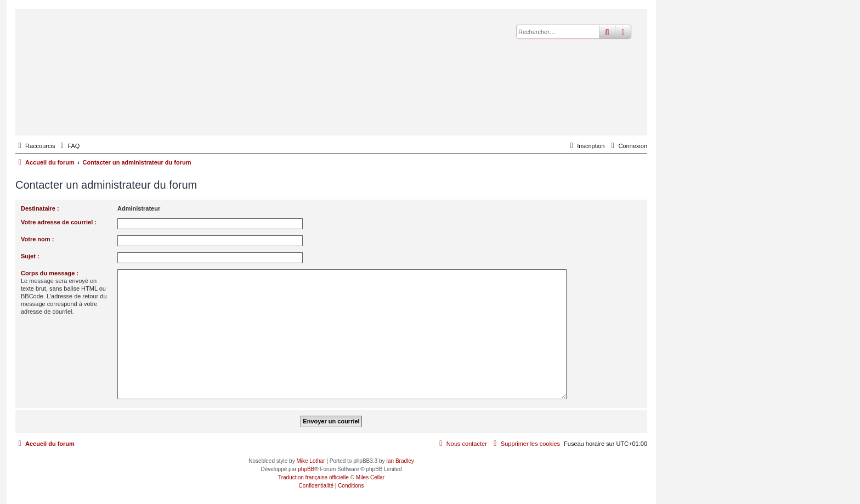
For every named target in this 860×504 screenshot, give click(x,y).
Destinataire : (40, 208)
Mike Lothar (310, 461)
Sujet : (30, 256)
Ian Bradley (400, 461)
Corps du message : (50, 273)
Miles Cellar (370, 477)
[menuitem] (69, 146)
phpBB (306, 469)
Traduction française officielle (313, 477)
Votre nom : (37, 239)
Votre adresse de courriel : (59, 222)
